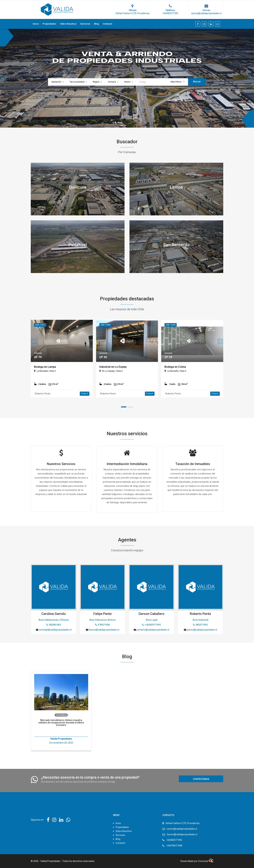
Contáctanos (201, 779)
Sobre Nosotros (68, 24)
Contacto (108, 24)
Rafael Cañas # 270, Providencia (183, 823)
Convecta (206, 861)
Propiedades (49, 24)
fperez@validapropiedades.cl (182, 834)
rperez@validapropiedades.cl (182, 829)
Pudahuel (78, 245)
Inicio (36, 24)
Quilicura (78, 187)
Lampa (176, 187)
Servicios (85, 24)
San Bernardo (176, 245)
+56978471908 (174, 846)
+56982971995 (174, 840)
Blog (96, 24)
